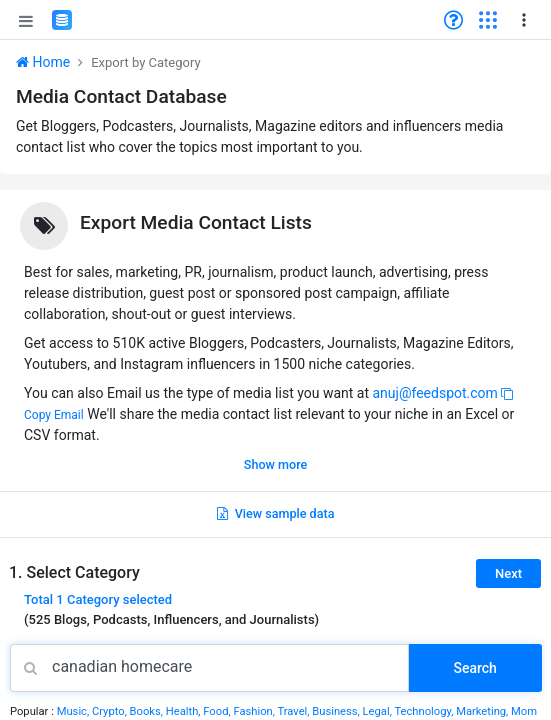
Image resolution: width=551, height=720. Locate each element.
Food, (218, 711)
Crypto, (111, 711)
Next (508, 573)
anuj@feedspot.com (434, 393)
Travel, (294, 711)
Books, (148, 711)
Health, (185, 711)
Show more (275, 464)
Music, (74, 711)
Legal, (379, 711)
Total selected (98, 599)
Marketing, (483, 711)
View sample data (276, 513)
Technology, (425, 711)
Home (43, 62)
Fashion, (255, 711)
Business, (337, 711)
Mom (524, 711)
